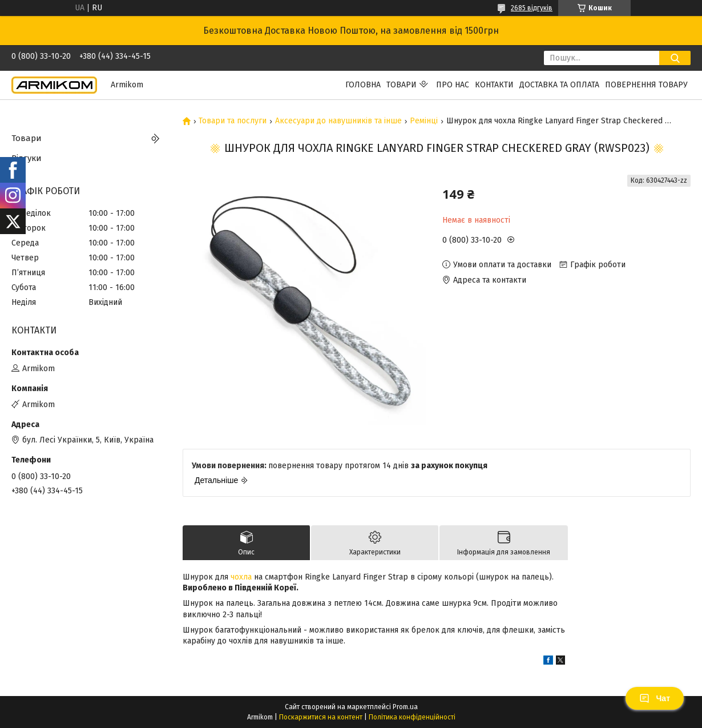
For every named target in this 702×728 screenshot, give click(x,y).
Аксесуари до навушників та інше (338, 121)
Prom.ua (405, 707)
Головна (363, 85)
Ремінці (424, 121)
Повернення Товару (646, 85)
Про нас (453, 85)
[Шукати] (675, 58)
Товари (402, 85)
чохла (241, 577)
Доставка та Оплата (559, 85)
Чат (655, 698)
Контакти (494, 85)
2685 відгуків (532, 8)
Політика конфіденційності (412, 717)
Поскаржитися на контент (321, 717)
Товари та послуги (233, 121)
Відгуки (27, 158)
